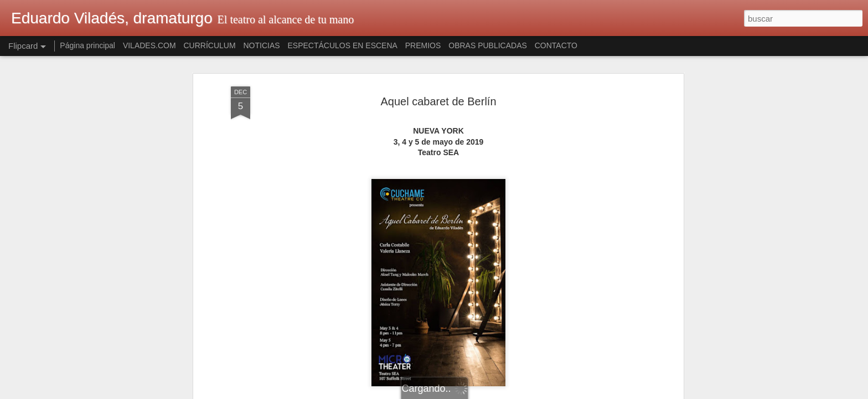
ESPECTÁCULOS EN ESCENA (343, 45)
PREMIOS (423, 45)
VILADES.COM (149, 45)
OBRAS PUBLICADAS (488, 45)
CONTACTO (556, 45)
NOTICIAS (261, 45)
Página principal (87, 45)
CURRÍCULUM (209, 45)
